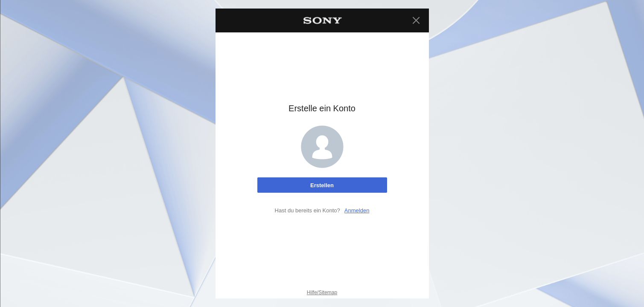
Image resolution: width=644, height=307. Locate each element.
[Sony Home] (322, 20)
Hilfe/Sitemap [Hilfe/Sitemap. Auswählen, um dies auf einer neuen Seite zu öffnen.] (322, 293)
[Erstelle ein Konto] (322, 185)
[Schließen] (416, 20)
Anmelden (357, 210)
